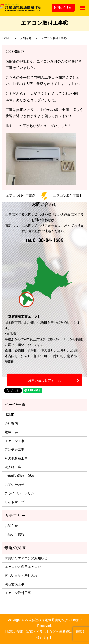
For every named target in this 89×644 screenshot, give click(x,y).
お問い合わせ (63, 7)
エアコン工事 (15, 441)
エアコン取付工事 (18, 593)
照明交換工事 (15, 584)
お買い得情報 (15, 535)
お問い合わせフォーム (44, 380)
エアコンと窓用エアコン (23, 567)
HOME (6, 38)
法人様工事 (13, 467)
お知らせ (26, 38)
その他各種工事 (16, 458)
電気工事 (11, 432)
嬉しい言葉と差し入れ (21, 575)
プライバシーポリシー (21, 493)
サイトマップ (15, 502)
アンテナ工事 (15, 450)
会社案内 (11, 423)
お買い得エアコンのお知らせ (26, 558)
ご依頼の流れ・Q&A (19, 476)
